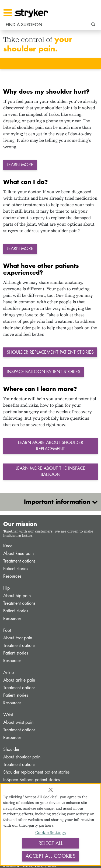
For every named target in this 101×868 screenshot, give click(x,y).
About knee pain (18, 553)
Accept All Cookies (50, 856)
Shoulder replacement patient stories (36, 772)
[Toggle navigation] (8, 13)
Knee (8, 546)
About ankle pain (19, 680)
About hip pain (17, 596)
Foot (7, 630)
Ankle (8, 673)
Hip (6, 588)
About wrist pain (18, 722)
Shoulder (11, 749)
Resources (12, 576)
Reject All (51, 843)
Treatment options (19, 561)
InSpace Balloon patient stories (32, 780)
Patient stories (16, 569)
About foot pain (18, 638)
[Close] (51, 790)
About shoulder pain (22, 757)
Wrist (8, 715)
